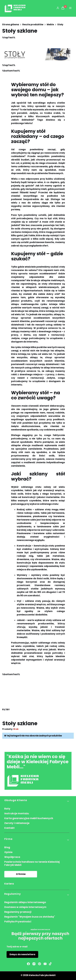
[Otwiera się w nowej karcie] (50, 964)
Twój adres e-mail (17, 947)
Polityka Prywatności (18, 922)
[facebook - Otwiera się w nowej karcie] (28, 964)
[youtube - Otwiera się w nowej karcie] (45, 964)
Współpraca (12, 857)
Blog (7, 847)
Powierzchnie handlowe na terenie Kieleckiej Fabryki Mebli (32, 863)
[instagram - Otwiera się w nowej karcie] (34, 964)
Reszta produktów (33, 25)
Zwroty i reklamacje (17, 823)
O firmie (21, 874)
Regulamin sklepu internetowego (25, 902)
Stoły (60, 25)
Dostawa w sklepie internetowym (25, 907)
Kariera (9, 884)
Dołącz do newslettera (22, 954)
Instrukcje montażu (17, 813)
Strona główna (11, 25)
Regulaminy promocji (18, 912)
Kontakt (9, 828)
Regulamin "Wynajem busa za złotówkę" (30, 917)
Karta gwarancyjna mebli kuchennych (29, 818)
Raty (7, 809)
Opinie (8, 852)
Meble (50, 25)
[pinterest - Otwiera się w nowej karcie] (39, 964)
